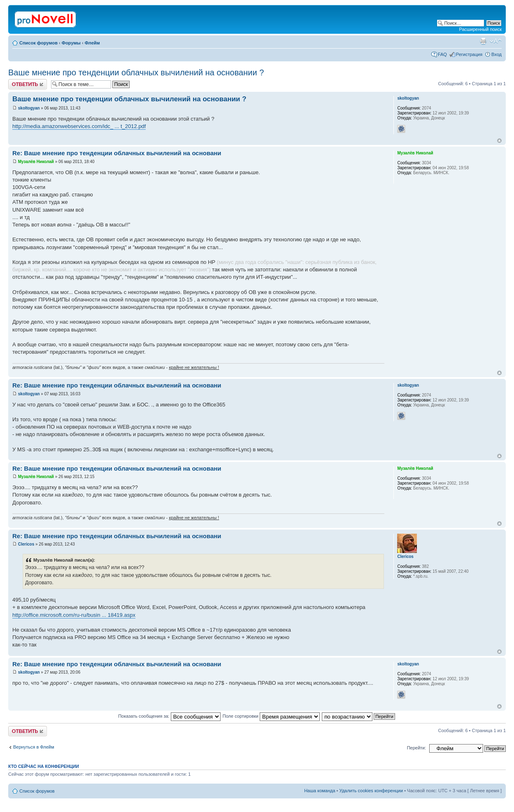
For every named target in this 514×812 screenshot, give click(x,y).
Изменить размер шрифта (496, 41)
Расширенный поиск (480, 29)
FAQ (442, 54)
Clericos (26, 544)
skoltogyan (29, 108)
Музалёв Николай (36, 162)
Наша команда (320, 791)
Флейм (92, 43)
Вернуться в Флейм (34, 747)
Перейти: (417, 748)
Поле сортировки (271, 716)
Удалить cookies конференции (371, 791)
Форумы (71, 43)
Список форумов (38, 43)
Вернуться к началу (499, 141)
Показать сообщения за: (169, 716)
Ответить (28, 84)
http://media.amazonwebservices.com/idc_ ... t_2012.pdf (79, 126)
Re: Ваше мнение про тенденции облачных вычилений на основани (117, 153)
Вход (497, 54)
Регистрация (469, 54)
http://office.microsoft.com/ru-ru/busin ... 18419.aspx (74, 615)
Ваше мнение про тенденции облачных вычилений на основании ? (136, 72)
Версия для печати (483, 41)
